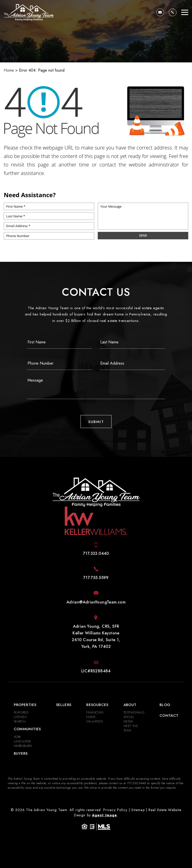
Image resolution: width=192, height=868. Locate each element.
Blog (165, 705)
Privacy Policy (115, 810)
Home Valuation (95, 719)
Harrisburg (23, 746)
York (17, 737)
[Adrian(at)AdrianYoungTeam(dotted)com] (160, 12)
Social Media (129, 719)
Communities (27, 729)
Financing (95, 713)
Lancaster (22, 741)
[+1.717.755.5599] (96, 578)
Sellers (64, 705)
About (130, 705)
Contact (169, 716)
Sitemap (138, 810)
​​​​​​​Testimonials (134, 713)
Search (20, 722)
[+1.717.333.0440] (173, 12)
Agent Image (104, 815)
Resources (97, 705)
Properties (25, 705)
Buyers (21, 753)
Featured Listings (21, 715)
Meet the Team (131, 728)
